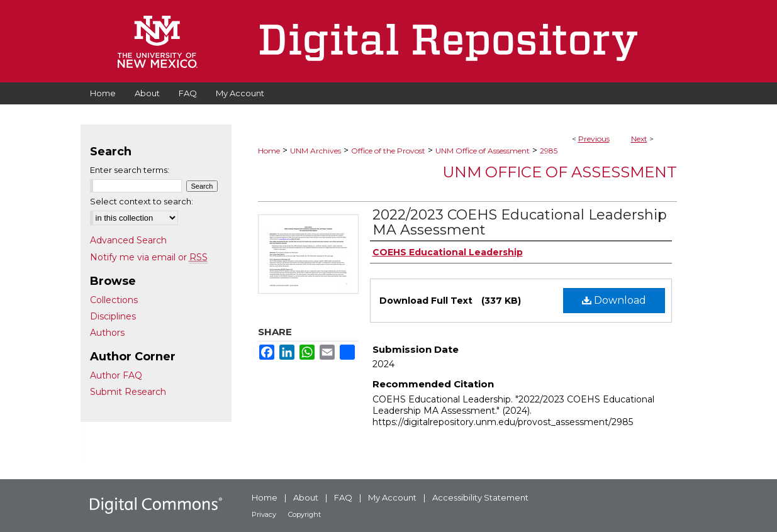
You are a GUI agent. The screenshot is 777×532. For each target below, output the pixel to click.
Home (269, 151)
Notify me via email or (149, 257)
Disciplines (113, 316)
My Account (392, 497)
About (306, 497)
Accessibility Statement (480, 497)
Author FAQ (116, 375)
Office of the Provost (388, 151)
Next (639, 139)
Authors (107, 333)
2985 (549, 151)
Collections (114, 300)
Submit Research (128, 392)
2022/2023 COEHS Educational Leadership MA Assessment (520, 222)
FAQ (343, 497)
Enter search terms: (130, 170)
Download (614, 300)
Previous (594, 139)
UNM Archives (316, 151)
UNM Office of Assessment (483, 151)
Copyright (305, 514)
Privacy (264, 514)
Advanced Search (128, 240)
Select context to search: (142, 201)
